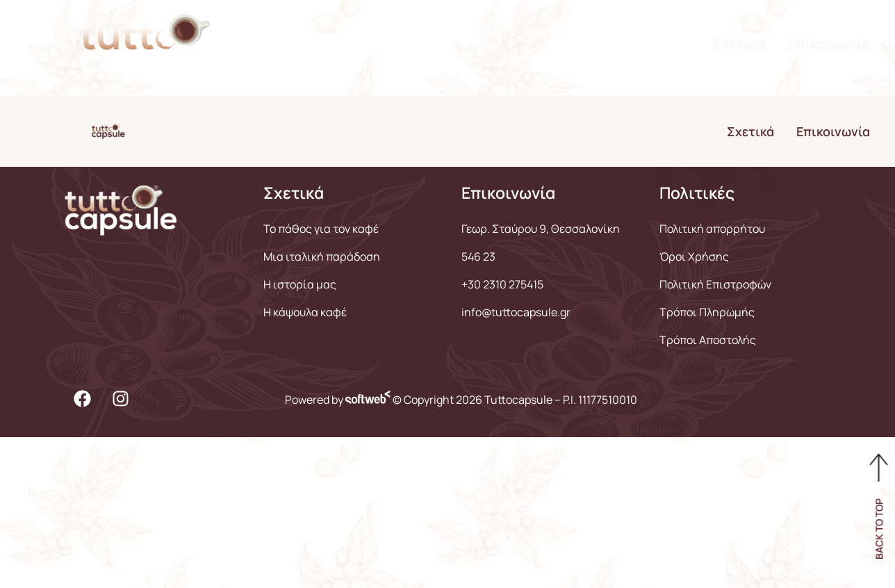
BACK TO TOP (879, 529)
